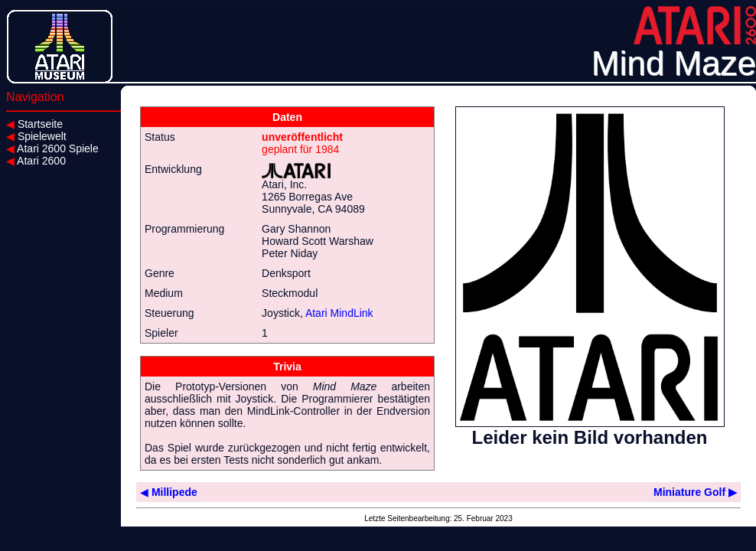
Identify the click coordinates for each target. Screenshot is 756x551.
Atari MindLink (339, 313)
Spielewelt (36, 136)
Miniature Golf (695, 492)
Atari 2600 (36, 161)
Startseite (34, 124)
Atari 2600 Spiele (52, 148)
